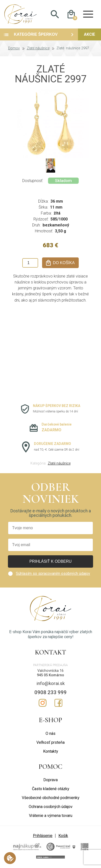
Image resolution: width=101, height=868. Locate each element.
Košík (63, 837)
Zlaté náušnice (38, 50)
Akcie (89, 36)
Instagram (43, 705)
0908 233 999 (50, 694)
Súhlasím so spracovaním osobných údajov (53, 575)
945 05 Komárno (50, 677)
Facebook (58, 705)
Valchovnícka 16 (50, 672)
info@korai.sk (51, 685)
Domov (14, 50)
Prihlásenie (43, 837)
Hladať (55, 15)
